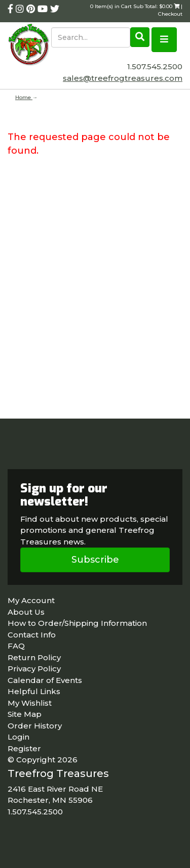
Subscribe (95, 560)
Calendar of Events (45, 680)
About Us (26, 612)
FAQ (16, 646)
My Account (31, 600)
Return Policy (34, 657)
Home (24, 97)
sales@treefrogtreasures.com (123, 78)
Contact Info (32, 635)
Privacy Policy (34, 669)
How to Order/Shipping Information (77, 623)
